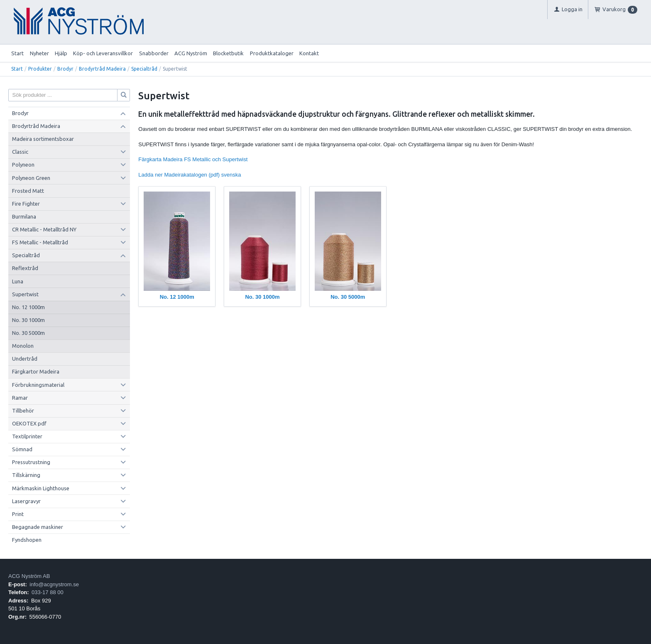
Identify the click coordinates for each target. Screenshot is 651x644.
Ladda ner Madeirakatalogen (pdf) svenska (190, 175)
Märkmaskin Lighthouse (41, 488)
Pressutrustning (31, 462)
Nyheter (39, 53)
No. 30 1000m (28, 320)
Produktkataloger (272, 53)
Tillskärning (26, 475)
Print (18, 514)
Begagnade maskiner (38, 527)
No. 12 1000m (28, 307)
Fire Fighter (26, 204)
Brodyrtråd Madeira (102, 69)
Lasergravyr (26, 501)
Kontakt (309, 53)
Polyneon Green (31, 178)
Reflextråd (25, 268)
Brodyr (65, 69)
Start (17, 53)
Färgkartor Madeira (36, 371)
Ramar (20, 398)
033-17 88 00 (48, 592)
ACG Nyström (191, 53)
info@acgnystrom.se (54, 584)
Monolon (23, 346)
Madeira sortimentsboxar (43, 139)
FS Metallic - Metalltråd (40, 242)
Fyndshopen (27, 540)
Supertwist (25, 294)
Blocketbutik (228, 53)
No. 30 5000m (28, 333)
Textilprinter (27, 436)
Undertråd (25, 359)
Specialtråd (144, 69)
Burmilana (24, 216)
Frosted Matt (28, 191)
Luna (18, 281)
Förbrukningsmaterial (38, 385)
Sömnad (22, 449)
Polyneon (23, 165)
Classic (20, 152)
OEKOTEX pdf (29, 423)
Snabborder (154, 53)
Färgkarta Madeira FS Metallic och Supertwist (193, 159)
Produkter (40, 69)
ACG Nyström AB (29, 576)
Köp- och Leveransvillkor (103, 53)
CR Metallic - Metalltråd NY (44, 229)
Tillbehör (23, 410)
